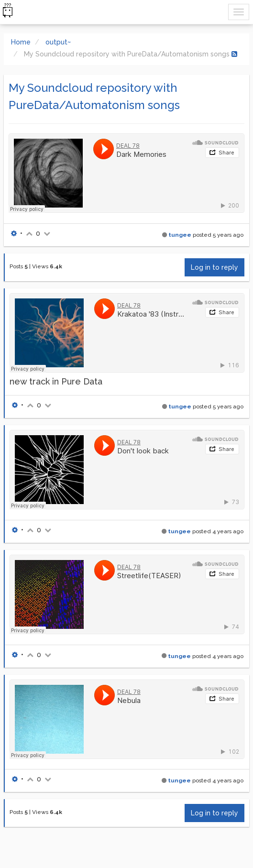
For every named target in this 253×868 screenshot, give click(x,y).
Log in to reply (214, 267)
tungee (180, 235)
